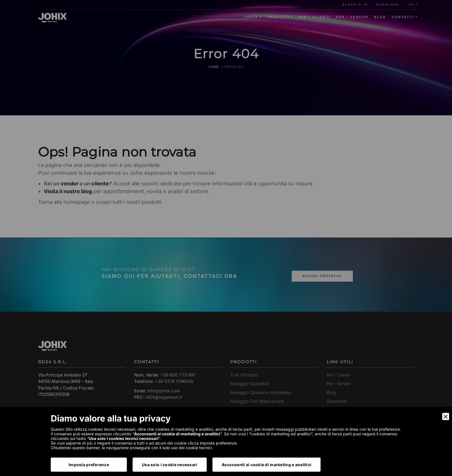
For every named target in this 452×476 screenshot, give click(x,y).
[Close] (446, 416)
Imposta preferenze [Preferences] (89, 465)
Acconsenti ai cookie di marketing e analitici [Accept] (267, 465)
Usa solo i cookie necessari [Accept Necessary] (170, 465)
